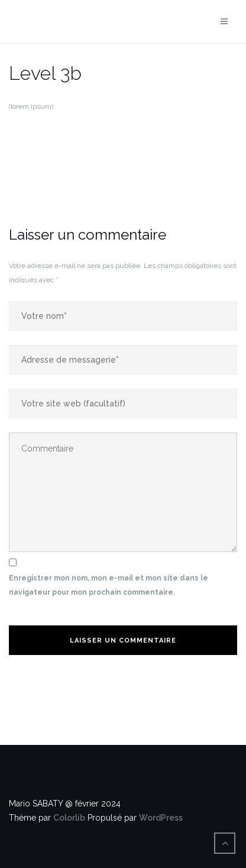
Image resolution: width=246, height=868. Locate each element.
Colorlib (69, 818)
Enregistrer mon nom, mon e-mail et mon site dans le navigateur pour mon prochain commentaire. (109, 585)
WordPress (161, 818)
